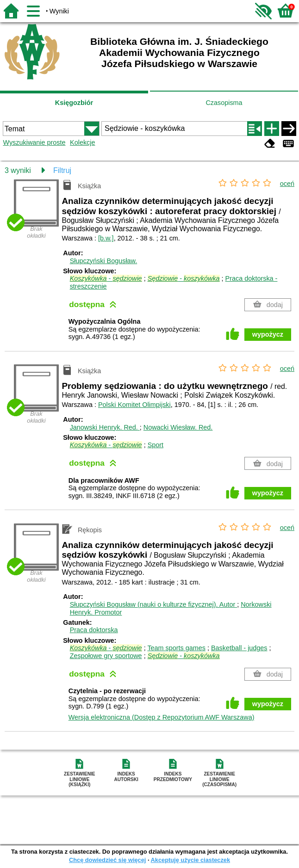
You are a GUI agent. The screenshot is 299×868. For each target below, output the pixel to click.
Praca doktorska (94, 630)
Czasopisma (224, 103)
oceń (287, 184)
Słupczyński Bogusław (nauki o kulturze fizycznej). (154, 604)
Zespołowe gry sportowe (106, 656)
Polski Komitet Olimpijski (134, 405)
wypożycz (268, 334)
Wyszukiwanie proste (34, 142)
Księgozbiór (74, 103)
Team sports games (176, 648)
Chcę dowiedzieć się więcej (107, 860)
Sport (156, 445)
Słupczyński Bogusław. (104, 261)
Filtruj (62, 170)
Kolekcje (82, 142)
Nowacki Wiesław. (178, 427)
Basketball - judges (239, 648)
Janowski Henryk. (105, 427)
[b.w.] (106, 238)
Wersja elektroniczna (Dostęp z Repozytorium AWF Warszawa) (162, 717)
